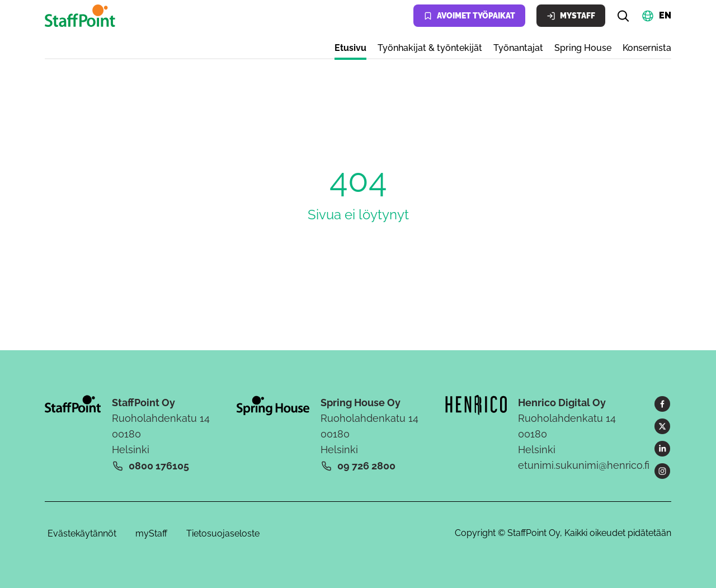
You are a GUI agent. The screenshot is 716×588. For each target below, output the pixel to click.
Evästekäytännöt (82, 533)
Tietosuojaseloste (223, 533)
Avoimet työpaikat (469, 16)
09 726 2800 (366, 466)
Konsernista (647, 48)
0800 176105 (159, 466)
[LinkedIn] (662, 449)
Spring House (583, 48)
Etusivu (350, 48)
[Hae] (623, 16)
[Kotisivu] (82, 16)
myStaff (151, 533)
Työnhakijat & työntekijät (430, 48)
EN (665, 15)
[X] (662, 426)
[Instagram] (662, 471)
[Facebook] (662, 404)
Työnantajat (518, 48)
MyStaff (571, 16)
